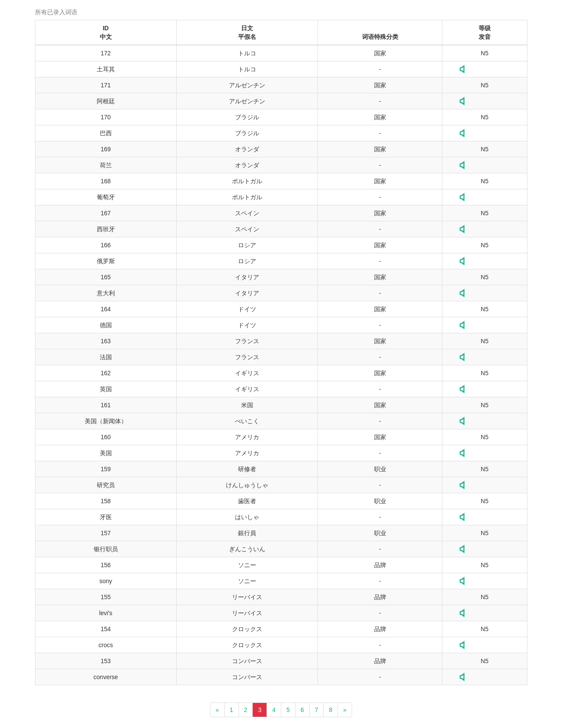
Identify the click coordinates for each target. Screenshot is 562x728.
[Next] (345, 710)
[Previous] (217, 710)
